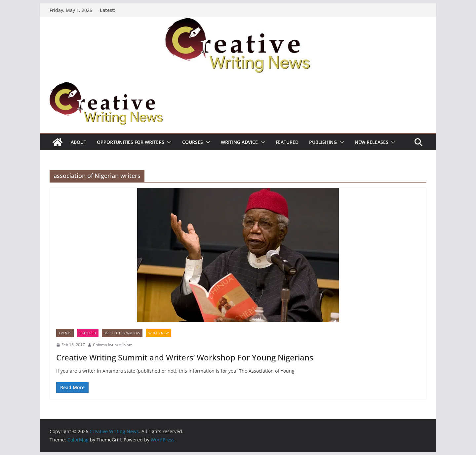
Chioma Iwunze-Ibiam (113, 345)
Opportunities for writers (131, 142)
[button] (168, 142)
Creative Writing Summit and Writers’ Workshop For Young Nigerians (185, 357)
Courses (193, 142)
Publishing (323, 142)
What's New (159, 333)
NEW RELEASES (372, 142)
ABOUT (79, 142)
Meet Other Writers (122, 333)
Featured (287, 142)
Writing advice (239, 142)
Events (65, 333)
